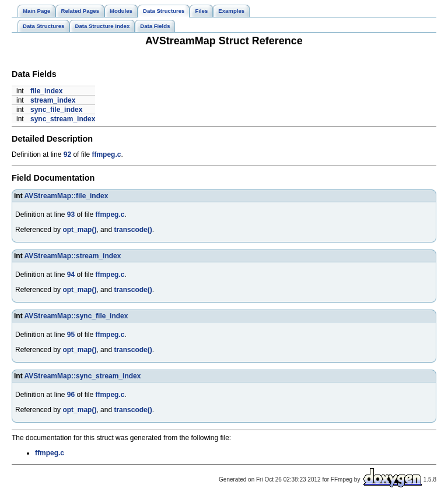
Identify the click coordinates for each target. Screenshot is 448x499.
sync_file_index (56, 110)
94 (71, 275)
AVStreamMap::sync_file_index (76, 316)
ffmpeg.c (106, 154)
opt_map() (79, 230)
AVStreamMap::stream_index (73, 256)
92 (67, 154)
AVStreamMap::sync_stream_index (83, 376)
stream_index (53, 100)
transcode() (133, 230)
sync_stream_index (63, 119)
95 (71, 335)
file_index (46, 91)
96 (71, 395)
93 (71, 215)
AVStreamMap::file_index (66, 196)
